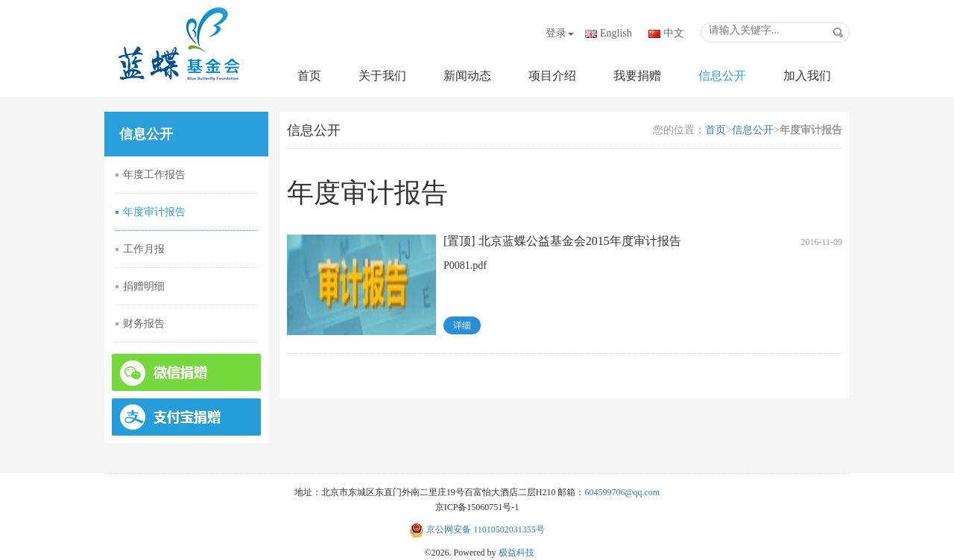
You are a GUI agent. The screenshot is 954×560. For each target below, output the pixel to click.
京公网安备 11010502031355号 (477, 529)
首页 (309, 76)
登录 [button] (560, 33)
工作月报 (144, 249)
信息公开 (722, 76)
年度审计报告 (154, 212)
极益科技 (517, 553)
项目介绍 (552, 76)
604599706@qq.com (622, 492)
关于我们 (382, 76)
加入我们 (807, 76)
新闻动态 (467, 76)
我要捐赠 (637, 76)
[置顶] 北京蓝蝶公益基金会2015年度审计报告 (562, 241)
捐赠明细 (144, 286)
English (616, 33)
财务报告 (144, 324)
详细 (462, 325)
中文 (674, 33)
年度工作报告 (154, 175)
